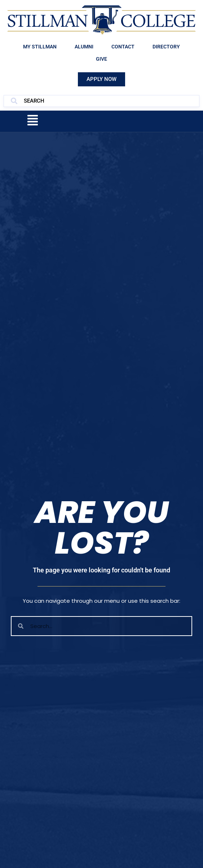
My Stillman (40, 47)
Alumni (84, 47)
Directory (166, 47)
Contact (123, 47)
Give (101, 59)
